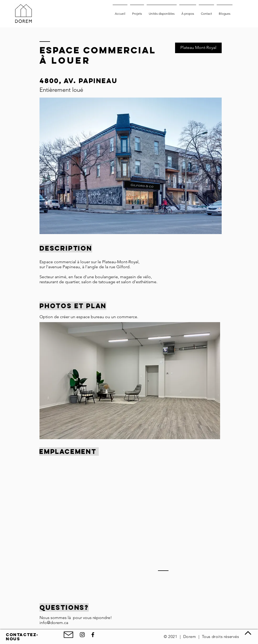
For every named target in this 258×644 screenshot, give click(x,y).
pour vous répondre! (92, 618)
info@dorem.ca (54, 623)
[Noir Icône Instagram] (82, 635)
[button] (130, 381)
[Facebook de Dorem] (93, 635)
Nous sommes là (56, 618)
